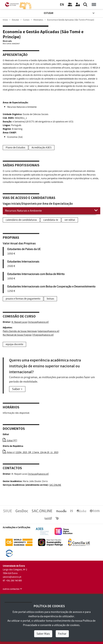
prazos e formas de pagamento (23, 299)
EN (62, 5)
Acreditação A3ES (42, 148)
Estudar (69, 13)
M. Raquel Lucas (19, 322)
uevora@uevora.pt (12, 577)
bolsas (50, 299)
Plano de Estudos (15, 148)
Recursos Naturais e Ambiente (52, 211)
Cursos (26, 20)
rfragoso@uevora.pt (43, 335)
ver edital (70, 220)
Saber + (17, 389)
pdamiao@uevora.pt (48, 331)
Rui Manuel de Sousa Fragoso (17, 335)
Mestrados (38, 20)
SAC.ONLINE (55, 485)
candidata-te (51, 220)
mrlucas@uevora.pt (38, 322)
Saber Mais (43, 634)
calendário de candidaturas (21, 220)
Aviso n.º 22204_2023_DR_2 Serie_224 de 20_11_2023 (30, 452)
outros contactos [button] (12, 589)
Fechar (62, 634)
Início (5, 20)
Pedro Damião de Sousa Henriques (20, 331)
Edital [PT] (10, 441)
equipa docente (14, 344)
